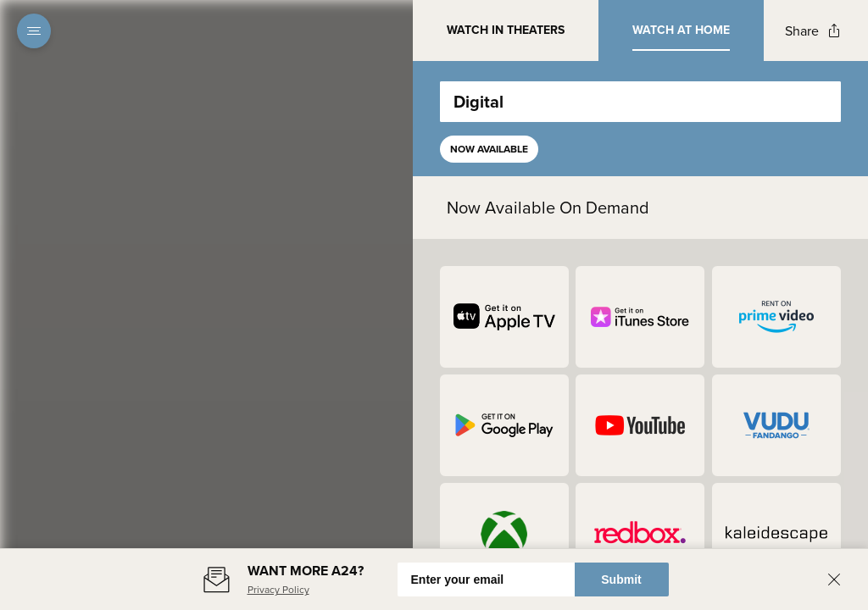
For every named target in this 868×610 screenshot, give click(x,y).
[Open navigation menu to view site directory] (34, 30)
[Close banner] (834, 579)
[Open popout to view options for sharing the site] (813, 31)
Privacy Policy (278, 589)
